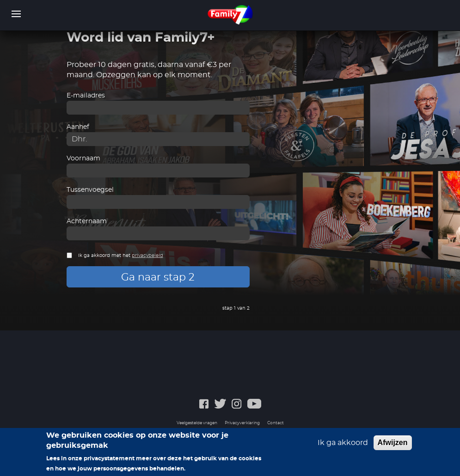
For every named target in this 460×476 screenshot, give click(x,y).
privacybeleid (147, 256)
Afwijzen (393, 446)
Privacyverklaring (242, 423)
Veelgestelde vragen (197, 423)
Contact (276, 423)
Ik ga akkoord (343, 446)
